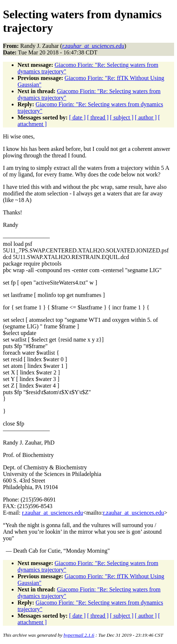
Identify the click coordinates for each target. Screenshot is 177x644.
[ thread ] (98, 117)
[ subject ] (122, 117)
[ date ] (77, 117)
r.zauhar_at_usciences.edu (52, 513)
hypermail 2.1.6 (79, 635)
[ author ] (146, 117)
